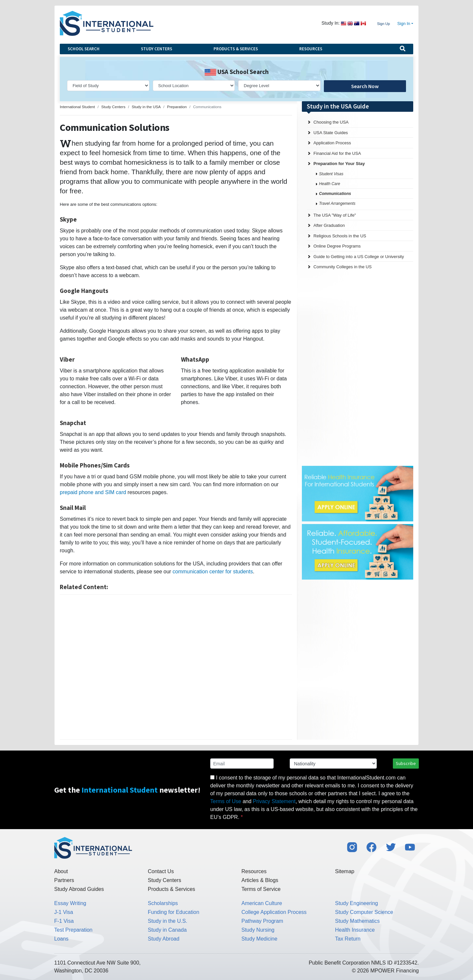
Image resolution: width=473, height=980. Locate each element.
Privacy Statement (274, 801)
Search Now (365, 86)
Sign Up (383, 24)
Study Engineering (357, 903)
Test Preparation (73, 930)
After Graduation (329, 225)
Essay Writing (70, 903)
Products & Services (236, 49)
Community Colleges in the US (342, 267)
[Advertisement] (176, 667)
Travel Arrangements (337, 203)
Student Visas (331, 174)
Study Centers (157, 49)
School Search (84, 49)
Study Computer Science (364, 912)
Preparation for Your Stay (339, 164)
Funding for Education (174, 912)
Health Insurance (355, 930)
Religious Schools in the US (340, 236)
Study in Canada (167, 930)
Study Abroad (164, 939)
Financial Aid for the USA (337, 153)
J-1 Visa (64, 912)
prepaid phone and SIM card (93, 492)
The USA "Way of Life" (335, 215)
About (61, 871)
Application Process (332, 143)
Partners (64, 880)
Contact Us (161, 871)
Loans (61, 939)
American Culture (262, 903)
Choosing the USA (331, 122)
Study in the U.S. (168, 921)
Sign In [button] (404, 24)
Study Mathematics (357, 921)
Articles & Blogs (260, 880)
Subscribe (406, 763)
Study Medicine (259, 939)
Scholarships (163, 903)
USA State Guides (331, 133)
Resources (311, 49)
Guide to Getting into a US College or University (359, 257)
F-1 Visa (64, 921)
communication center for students (213, 572)
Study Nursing (258, 930)
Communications (335, 194)
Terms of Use (226, 801)
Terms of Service (261, 889)
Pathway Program (262, 921)
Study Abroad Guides (79, 889)
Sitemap (345, 871)
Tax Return (348, 939)
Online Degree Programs (337, 246)
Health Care (329, 184)
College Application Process (274, 912)
